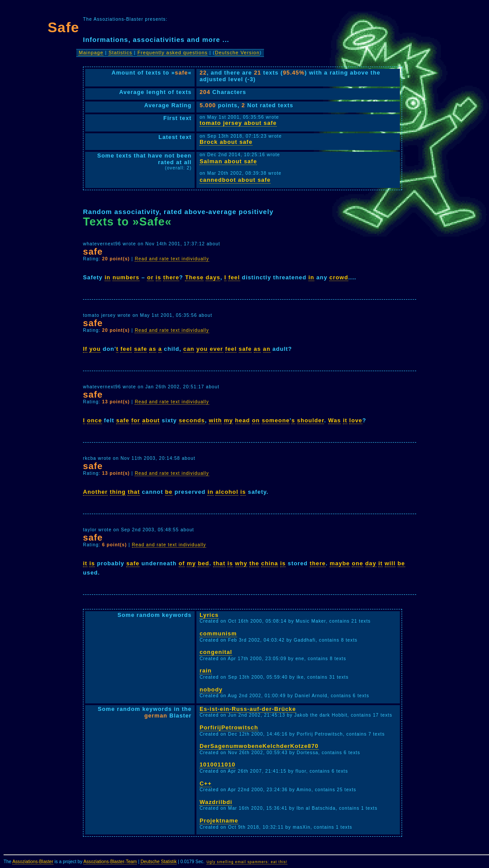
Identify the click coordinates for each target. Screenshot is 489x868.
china (270, 563)
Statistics (120, 53)
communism (218, 633)
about (151, 420)
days (213, 277)
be (169, 492)
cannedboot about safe (235, 180)
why (241, 563)
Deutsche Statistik (158, 862)
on (256, 420)
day (371, 563)
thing (118, 492)
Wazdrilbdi (216, 802)
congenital (216, 652)
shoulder (310, 420)
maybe (340, 563)
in (107, 277)
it (345, 420)
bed (203, 563)
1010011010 (217, 765)
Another (95, 492)
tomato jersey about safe (238, 123)
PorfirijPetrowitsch (229, 727)
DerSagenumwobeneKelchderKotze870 (259, 746)
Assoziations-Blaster (33, 862)
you (95, 349)
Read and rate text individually (172, 259)
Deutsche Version (237, 53)
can (189, 349)
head (243, 420)
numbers (126, 277)
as (153, 349)
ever (216, 349)
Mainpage (91, 53)
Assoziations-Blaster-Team (110, 862)
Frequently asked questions (172, 53)
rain (205, 671)
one (357, 563)
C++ (205, 783)
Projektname (219, 821)
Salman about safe (228, 161)
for (136, 420)
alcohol (227, 492)
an (267, 349)
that (134, 492)
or (150, 277)
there (171, 277)
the (254, 563)
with (215, 420)
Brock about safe (226, 142)
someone (276, 420)
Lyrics (209, 615)
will (390, 563)
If (85, 349)
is (159, 277)
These (194, 277)
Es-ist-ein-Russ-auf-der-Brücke (248, 709)
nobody (211, 690)
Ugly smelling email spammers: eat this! (247, 862)
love (356, 420)
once (94, 420)
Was (335, 420)
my (228, 420)
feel (234, 277)
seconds (192, 420)
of (182, 563)
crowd (339, 277)
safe (141, 349)
